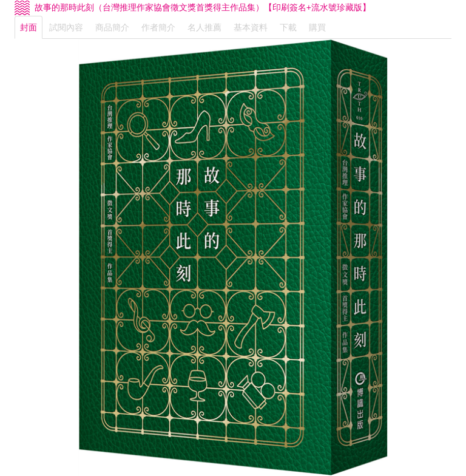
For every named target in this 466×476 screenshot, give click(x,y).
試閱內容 (66, 27)
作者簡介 (158, 27)
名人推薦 (204, 27)
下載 (288, 27)
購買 (317, 27)
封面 (29, 27)
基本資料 (251, 27)
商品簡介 (112, 27)
